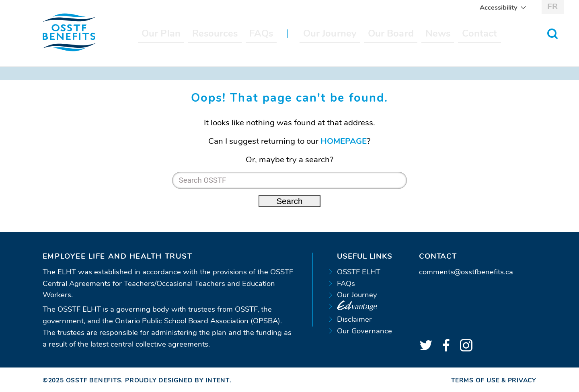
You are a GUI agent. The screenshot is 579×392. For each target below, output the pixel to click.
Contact (480, 33)
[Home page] (69, 33)
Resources (215, 33)
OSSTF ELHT (359, 272)
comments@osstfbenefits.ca (466, 272)
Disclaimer (354, 319)
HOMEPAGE (344, 141)
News (438, 33)
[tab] (170, 256)
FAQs (261, 33)
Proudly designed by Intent (177, 380)
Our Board (391, 33)
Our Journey (330, 33)
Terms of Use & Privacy (494, 380)
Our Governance (364, 331)
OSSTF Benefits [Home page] (94, 380)
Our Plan (161, 33)
